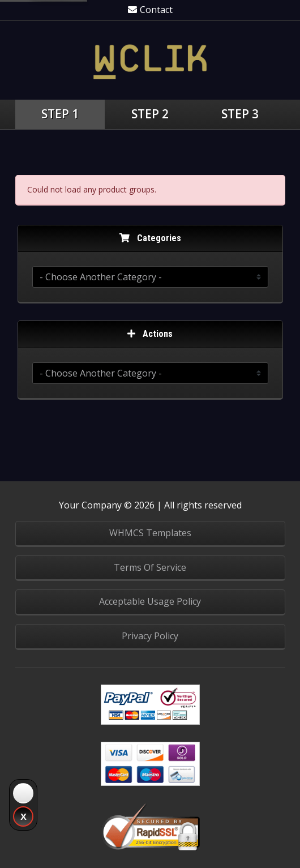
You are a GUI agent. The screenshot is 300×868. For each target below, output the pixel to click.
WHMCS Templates (150, 533)
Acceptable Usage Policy (150, 601)
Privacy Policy (150, 636)
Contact (150, 10)
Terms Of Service (150, 567)
